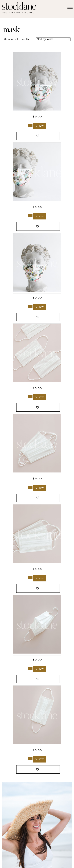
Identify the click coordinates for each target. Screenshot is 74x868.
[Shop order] (53, 39)
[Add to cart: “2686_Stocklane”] (30, 216)
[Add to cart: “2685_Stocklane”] (30, 306)
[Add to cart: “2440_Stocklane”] (30, 759)
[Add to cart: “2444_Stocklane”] (30, 397)
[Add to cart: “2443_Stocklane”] (30, 487)
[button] (38, 136)
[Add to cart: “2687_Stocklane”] (30, 125)
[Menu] (70, 9)
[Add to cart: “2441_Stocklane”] (30, 668)
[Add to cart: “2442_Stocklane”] (30, 578)
